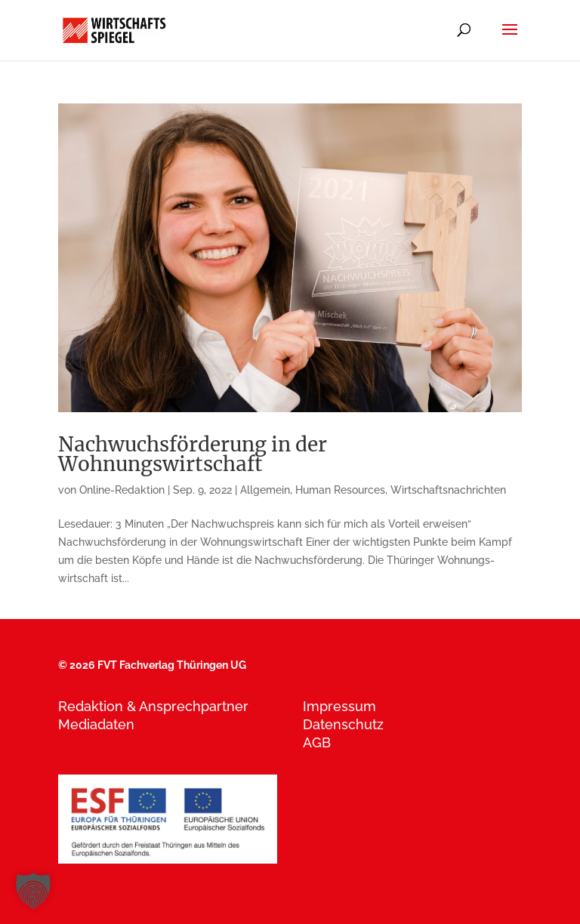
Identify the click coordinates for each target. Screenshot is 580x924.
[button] (33, 891)
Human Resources (340, 490)
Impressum (339, 706)
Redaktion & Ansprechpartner (153, 706)
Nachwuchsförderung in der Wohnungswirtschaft (193, 454)
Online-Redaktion (122, 490)
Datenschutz (343, 724)
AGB (317, 742)
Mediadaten (96, 724)
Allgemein (265, 490)
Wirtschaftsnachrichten (448, 490)
